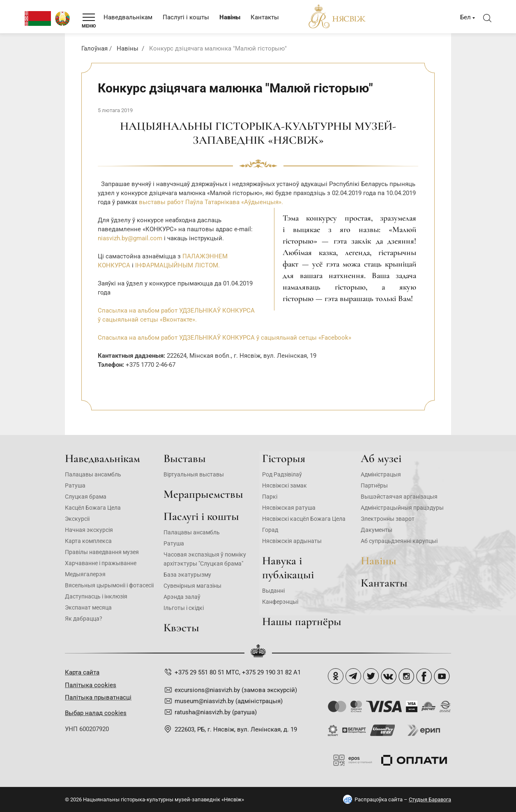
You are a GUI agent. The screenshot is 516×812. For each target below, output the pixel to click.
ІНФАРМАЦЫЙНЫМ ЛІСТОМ (177, 265)
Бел (465, 17)
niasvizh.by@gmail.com (130, 238)
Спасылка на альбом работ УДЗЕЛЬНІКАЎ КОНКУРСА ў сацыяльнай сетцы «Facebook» (225, 338)
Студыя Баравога (430, 799)
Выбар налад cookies (96, 713)
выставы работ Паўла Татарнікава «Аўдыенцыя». (211, 202)
